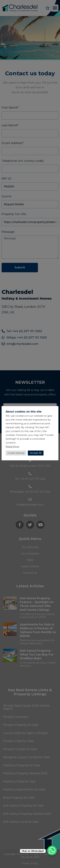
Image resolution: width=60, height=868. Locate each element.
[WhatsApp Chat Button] (52, 850)
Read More (12, 446)
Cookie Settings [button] (16, 453)
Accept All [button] (36, 453)
